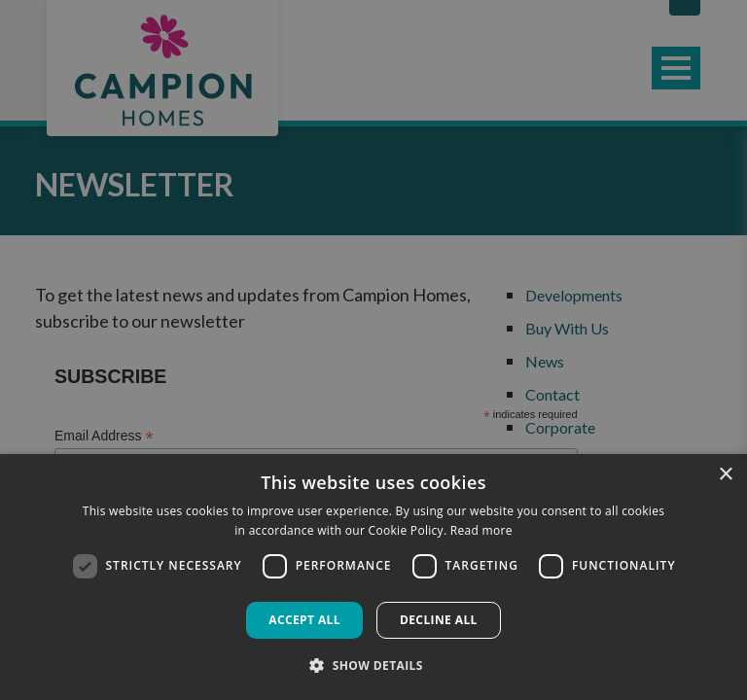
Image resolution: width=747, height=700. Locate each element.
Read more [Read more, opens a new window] (481, 530)
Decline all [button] (439, 620)
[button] (373, 665)
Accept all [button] (304, 620)
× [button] (725, 475)
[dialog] (373, 577)
